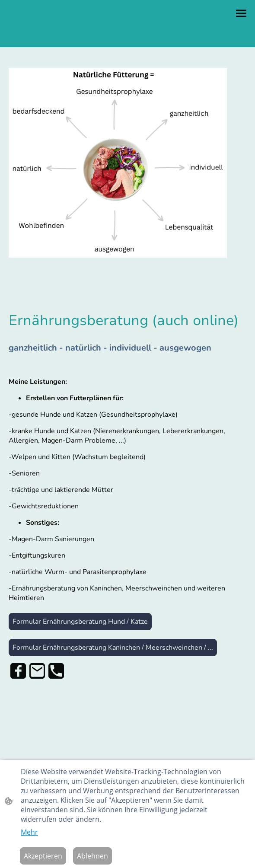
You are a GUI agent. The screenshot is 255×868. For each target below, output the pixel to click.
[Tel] (56, 671)
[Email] (37, 671)
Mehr (29, 832)
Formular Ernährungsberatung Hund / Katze (80, 622)
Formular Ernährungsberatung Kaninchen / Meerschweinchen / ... (113, 648)
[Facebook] (18, 671)
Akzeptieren (43, 856)
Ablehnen (92, 856)
